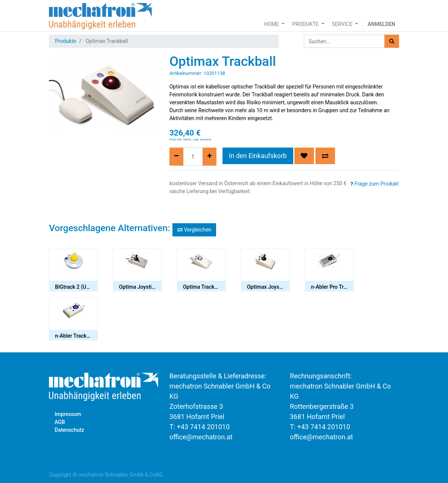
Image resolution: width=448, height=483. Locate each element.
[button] (304, 156)
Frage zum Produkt (374, 184)
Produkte (66, 41)
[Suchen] (392, 41)
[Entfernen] (176, 157)
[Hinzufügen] (210, 157)
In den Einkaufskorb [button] (258, 156)
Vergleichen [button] (194, 230)
